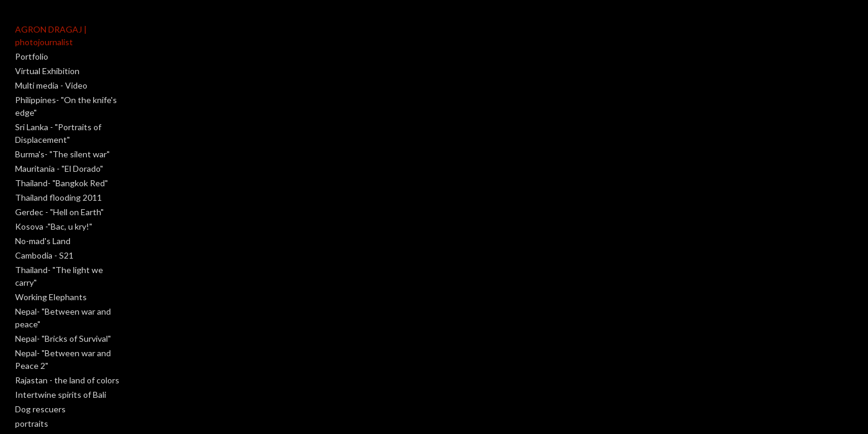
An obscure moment (53, 362)
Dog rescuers (40, 333)
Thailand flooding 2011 (58, 159)
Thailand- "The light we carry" (71, 232)
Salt (22, 391)
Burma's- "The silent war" (62, 116)
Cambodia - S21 (44, 217)
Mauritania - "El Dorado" (59, 131)
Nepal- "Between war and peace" (77, 261)
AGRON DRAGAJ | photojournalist (81, 29)
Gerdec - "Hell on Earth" (59, 174)
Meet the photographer (60, 405)
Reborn (29, 376)
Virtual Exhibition (47, 58)
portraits (32, 348)
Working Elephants (51, 246)
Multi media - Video (51, 73)
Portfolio (32, 44)
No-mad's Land (43, 203)
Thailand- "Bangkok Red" (61, 145)
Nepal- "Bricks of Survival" (63, 275)
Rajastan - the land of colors (67, 304)
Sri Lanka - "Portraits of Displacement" (86, 102)
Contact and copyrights (60, 420)
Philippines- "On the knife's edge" (78, 87)
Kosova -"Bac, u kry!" (54, 188)
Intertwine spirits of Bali (61, 319)
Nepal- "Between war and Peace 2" (80, 290)
